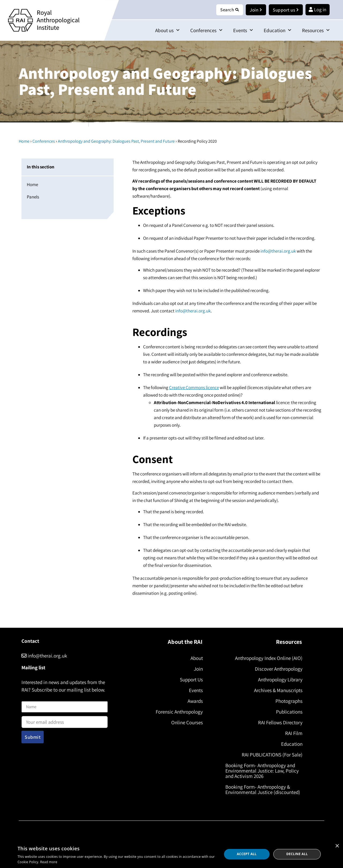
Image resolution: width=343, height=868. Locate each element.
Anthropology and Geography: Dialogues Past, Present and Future (116, 141)
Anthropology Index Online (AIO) (268, 658)
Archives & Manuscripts (277, 690)
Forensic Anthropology (178, 712)
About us (167, 30)
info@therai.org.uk (278, 251)
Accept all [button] (247, 854)
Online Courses (186, 723)
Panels (33, 197)
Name (27, 698)
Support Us (190, 680)
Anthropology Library (279, 680)
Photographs (288, 701)
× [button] (337, 846)
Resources (316, 30)
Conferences (206, 30)
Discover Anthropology (278, 669)
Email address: (65, 721)
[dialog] (171, 854)
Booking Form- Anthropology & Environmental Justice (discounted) (264, 790)
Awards (194, 701)
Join (197, 669)
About (196, 658)
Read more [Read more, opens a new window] (49, 862)
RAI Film (293, 733)
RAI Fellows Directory (279, 723)
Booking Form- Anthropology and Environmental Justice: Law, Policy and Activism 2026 (263, 771)
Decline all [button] (297, 854)
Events (243, 30)
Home (24, 141)
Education (277, 30)
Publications (288, 712)
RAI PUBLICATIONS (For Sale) (271, 755)
